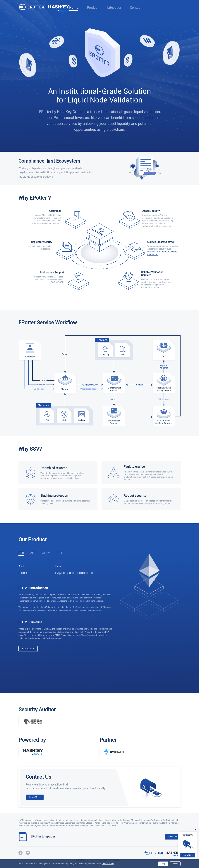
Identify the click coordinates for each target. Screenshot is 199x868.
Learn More (35, 797)
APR (22, 566)
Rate (58, 566)
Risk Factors (28, 649)
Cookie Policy (108, 864)
